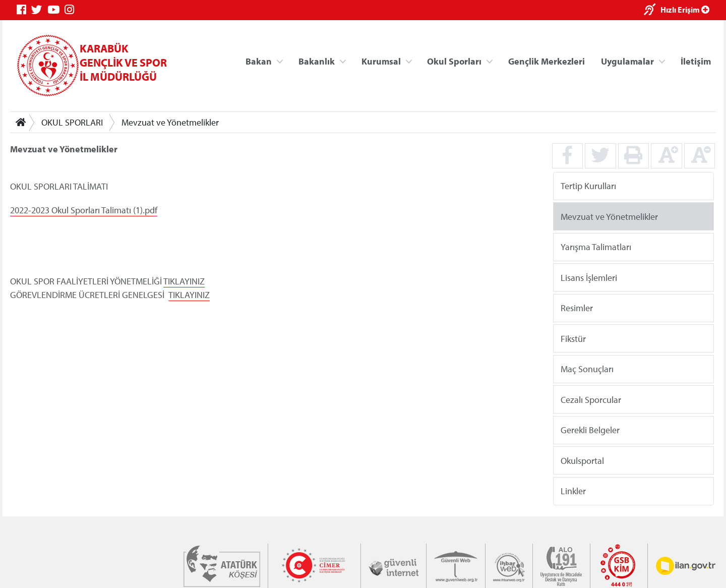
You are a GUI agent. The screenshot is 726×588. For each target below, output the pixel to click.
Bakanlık (317, 61)
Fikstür (573, 338)
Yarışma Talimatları (596, 247)
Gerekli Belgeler (590, 430)
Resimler (577, 308)
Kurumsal (381, 61)
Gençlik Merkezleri (547, 61)
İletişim (696, 61)
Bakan (259, 61)
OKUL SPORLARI (72, 122)
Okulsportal (582, 460)
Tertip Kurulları (588, 186)
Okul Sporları (454, 61)
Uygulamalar (627, 61)
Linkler (573, 491)
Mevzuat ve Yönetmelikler (170, 122)
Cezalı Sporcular (591, 399)
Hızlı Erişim (685, 10)
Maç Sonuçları (587, 369)
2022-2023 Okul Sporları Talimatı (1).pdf (84, 210)
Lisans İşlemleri (589, 277)
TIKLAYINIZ (184, 281)
